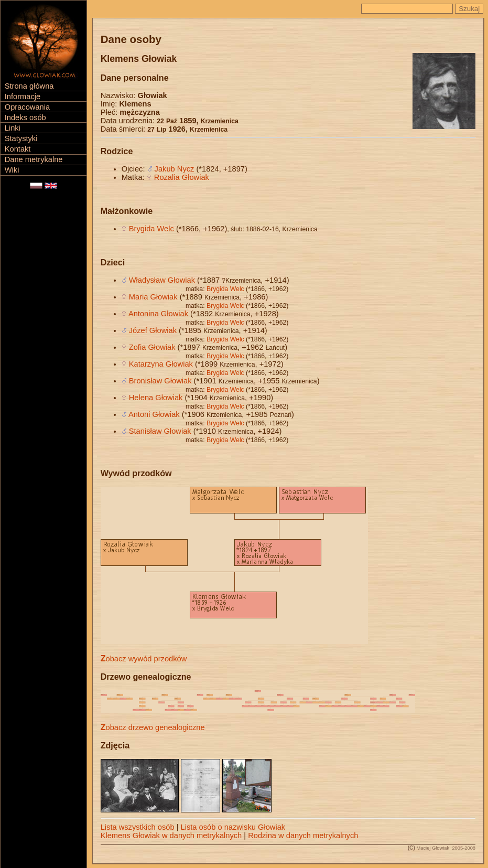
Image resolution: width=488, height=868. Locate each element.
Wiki (12, 170)
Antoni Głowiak (154, 414)
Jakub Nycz (175, 169)
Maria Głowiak (153, 297)
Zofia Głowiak (152, 347)
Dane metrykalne (34, 159)
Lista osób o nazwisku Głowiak (233, 827)
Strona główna (29, 86)
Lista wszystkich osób (138, 827)
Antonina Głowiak (158, 314)
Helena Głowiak (156, 398)
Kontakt (18, 149)
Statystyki (21, 138)
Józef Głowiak (153, 330)
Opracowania (27, 107)
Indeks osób (25, 117)
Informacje (23, 97)
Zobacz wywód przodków (144, 659)
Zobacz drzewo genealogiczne (153, 727)
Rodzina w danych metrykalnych (303, 835)
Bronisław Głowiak (160, 381)
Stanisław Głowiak (160, 431)
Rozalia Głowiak (182, 177)
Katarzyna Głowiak (161, 364)
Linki (13, 128)
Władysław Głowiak (162, 280)
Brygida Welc (151, 229)
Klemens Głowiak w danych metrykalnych (171, 835)
